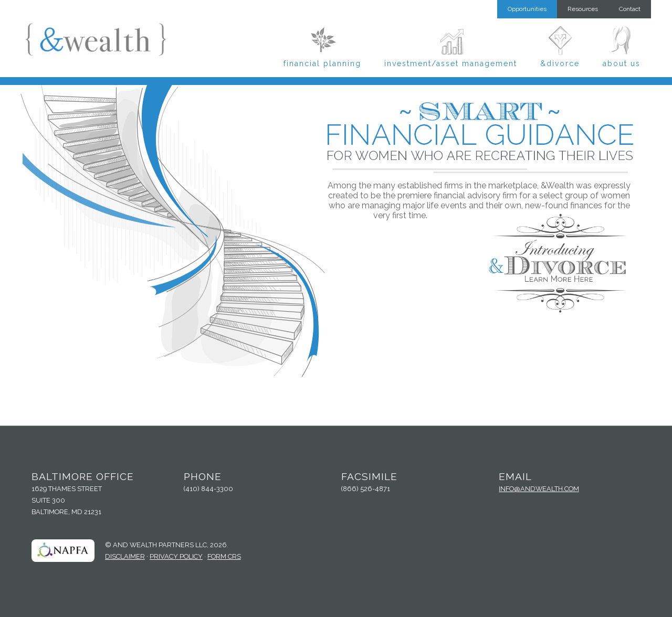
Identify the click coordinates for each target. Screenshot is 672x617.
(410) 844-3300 (208, 489)
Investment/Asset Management (451, 63)
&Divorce (560, 63)
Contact (630, 9)
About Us (622, 63)
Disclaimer (125, 556)
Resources (583, 9)
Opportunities (527, 9)
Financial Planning (322, 63)
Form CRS (224, 556)
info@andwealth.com (539, 489)
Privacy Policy (176, 556)
